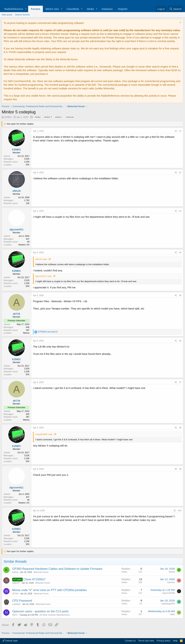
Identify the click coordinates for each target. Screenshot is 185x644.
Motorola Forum (41, 572)
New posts (7, 15)
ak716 (17, 314)
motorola (70, 117)
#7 (180, 382)
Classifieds (73, 9)
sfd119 (17, 191)
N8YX (15, 615)
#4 (180, 253)
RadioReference (14, 9)
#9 (180, 469)
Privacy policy (163, 641)
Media (90, 9)
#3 (180, 211)
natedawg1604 (168, 604)
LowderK (16, 604)
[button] (26, 9)
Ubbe (172, 614)
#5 (180, 295)
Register (123, 9)
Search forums (22, 15)
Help (175, 641)
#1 (180, 131)
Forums (35, 9)
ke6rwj (15, 572)
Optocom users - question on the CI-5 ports (40, 611)
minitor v (59, 117)
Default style (10, 641)
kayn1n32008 (169, 593)
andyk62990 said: (44, 434)
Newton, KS (24, 245)
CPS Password (22, 601)
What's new (52, 9)
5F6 (28, 165)
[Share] (176, 131)
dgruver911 (16, 229)
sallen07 (16, 583)
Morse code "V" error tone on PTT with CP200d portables (49, 590)
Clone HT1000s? (35, 579)
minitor (38, 117)
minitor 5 (48, 117)
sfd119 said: (41, 259)
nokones (171, 582)
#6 (180, 341)
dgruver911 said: (44, 276)
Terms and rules (146, 641)
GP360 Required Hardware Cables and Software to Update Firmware (57, 569)
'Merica (26, 333)
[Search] (175, 9)
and (48, 332)
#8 (180, 428)
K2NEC (8, 117)
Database (107, 9)
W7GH (15, 594)
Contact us (130, 641)
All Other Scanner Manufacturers (55, 615)
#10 (180, 511)
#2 (180, 173)
